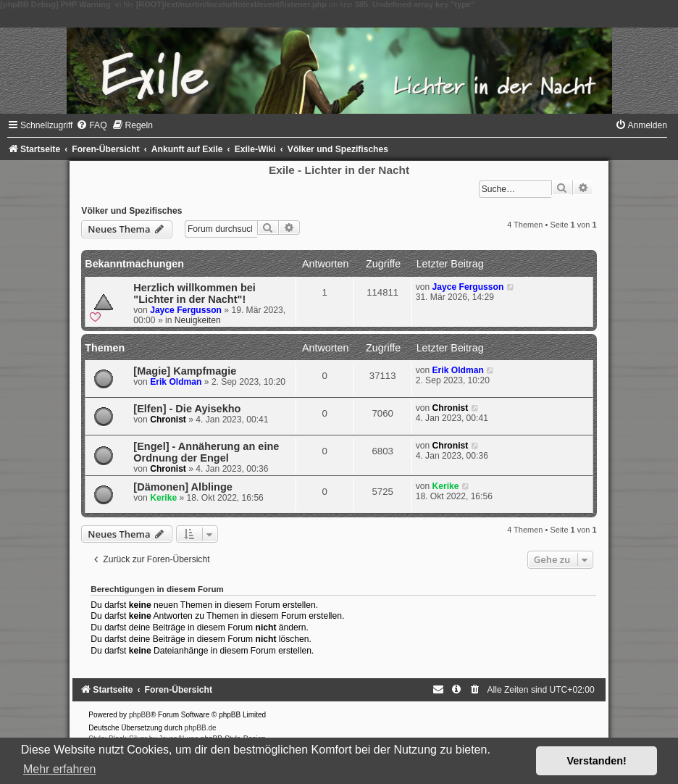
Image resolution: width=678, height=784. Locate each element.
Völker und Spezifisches (131, 211)
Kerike (163, 498)
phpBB (140, 715)
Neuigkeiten (198, 320)
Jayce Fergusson (186, 310)
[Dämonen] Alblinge (183, 487)
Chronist (168, 420)
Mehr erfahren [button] (60, 769)
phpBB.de (201, 728)
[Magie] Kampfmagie (185, 371)
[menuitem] (91, 125)
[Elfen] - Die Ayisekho (187, 409)
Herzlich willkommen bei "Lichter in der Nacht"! (194, 293)
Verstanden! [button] (597, 761)
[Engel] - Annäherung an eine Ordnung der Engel (206, 452)
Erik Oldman (176, 382)
